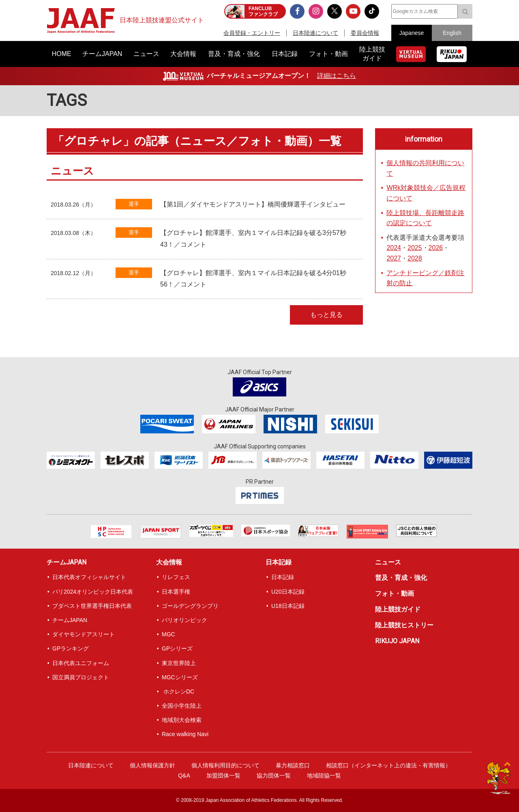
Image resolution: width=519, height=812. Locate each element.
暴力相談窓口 (293, 765)
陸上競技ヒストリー (404, 625)
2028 (415, 258)
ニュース (388, 562)
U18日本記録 (288, 606)
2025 (415, 248)
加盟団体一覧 (223, 775)
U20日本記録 (288, 592)
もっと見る (326, 315)
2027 (394, 258)
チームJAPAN (66, 562)
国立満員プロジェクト (81, 677)
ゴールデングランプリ (190, 606)
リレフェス (176, 577)
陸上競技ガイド (398, 609)
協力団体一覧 (274, 775)
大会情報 (169, 562)
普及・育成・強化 (401, 578)
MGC (168, 634)
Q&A (184, 775)
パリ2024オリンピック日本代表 (93, 592)
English (452, 33)
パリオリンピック (184, 620)
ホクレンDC (178, 691)
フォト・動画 (395, 593)
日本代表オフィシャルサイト (89, 577)
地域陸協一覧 (324, 775)
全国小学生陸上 (182, 706)
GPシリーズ (177, 648)
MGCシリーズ (180, 677)
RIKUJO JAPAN (397, 641)
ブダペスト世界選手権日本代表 (92, 606)
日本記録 (279, 562)
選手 (134, 204)
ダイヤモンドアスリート (84, 634)
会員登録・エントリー (252, 33)
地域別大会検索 (182, 720)
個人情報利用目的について (225, 765)
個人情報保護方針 (152, 765)
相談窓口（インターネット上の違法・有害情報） (388, 765)
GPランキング (71, 648)
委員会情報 (365, 33)
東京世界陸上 (179, 663)
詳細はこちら (337, 76)
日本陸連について (315, 33)
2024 (394, 248)
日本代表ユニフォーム (81, 663)
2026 (436, 248)
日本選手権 (176, 592)
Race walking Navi (185, 734)
